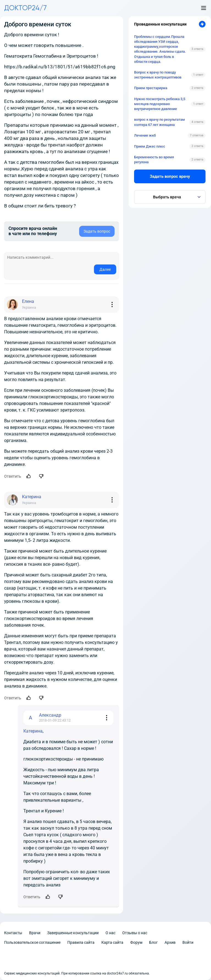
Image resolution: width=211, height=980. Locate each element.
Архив (170, 942)
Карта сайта (112, 942)
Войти (188, 942)
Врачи (35, 933)
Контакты (13, 933)
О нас (110, 933)
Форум (136, 942)
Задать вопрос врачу (170, 176)
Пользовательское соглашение (32, 942)
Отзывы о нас (135, 933)
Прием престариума (151, 88)
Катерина (33, 731)
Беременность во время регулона (154, 160)
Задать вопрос (97, 231)
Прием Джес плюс (150, 146)
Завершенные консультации (73, 933)
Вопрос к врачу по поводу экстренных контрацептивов (158, 75)
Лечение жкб (145, 135)
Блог (153, 942)
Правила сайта (81, 942)
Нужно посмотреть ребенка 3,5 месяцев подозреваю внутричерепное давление (160, 104)
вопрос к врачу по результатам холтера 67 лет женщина (159, 122)
